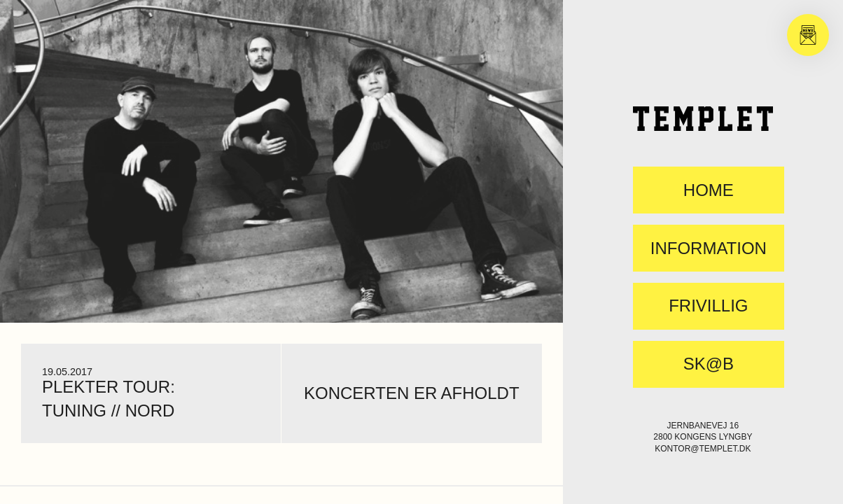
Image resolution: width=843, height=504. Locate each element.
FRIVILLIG (708, 306)
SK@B (709, 364)
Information (709, 248)
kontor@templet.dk (703, 449)
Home (709, 190)
